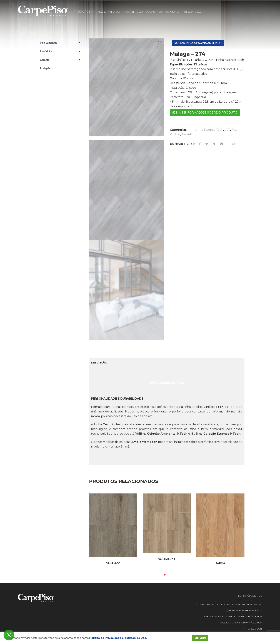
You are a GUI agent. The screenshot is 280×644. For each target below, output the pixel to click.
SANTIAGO (113, 563)
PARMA (220, 563)
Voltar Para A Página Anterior (198, 43)
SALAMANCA (167, 559)
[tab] (99, 363)
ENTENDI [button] (200, 638)
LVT (227, 130)
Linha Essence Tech (209, 130)
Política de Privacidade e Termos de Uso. (118, 638)
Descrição (99, 362)
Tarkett (187, 134)
